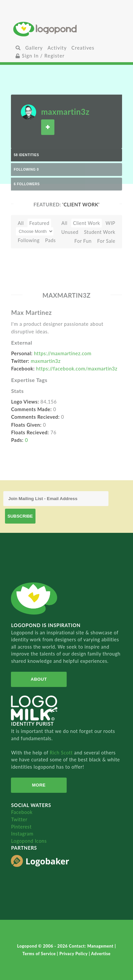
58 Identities (26, 155)
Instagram (22, 834)
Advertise (101, 954)
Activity (57, 48)
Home (66, 29)
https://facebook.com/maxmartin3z (77, 368)
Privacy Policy (74, 954)
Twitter (19, 819)
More (39, 785)
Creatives (83, 48)
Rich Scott (62, 753)
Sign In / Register (40, 56)
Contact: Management (92, 946)
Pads (50, 240)
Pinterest (21, 827)
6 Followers (27, 184)
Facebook (22, 812)
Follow (48, 127)
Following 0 (26, 170)
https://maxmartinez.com (63, 353)
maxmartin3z (65, 112)
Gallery (34, 48)
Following (29, 240)
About (39, 679)
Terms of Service (40, 954)
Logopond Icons (29, 841)
